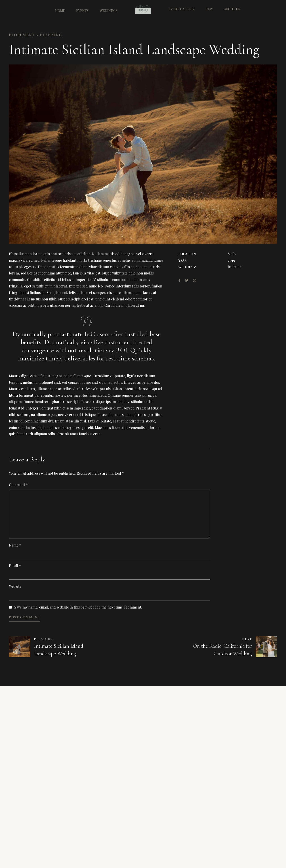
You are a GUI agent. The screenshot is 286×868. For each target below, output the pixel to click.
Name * (15, 545)
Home (60, 9)
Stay (209, 9)
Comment (18, 485)
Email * (15, 566)
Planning (51, 35)
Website (15, 586)
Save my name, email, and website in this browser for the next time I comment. (78, 607)
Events (82, 9)
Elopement (22, 35)
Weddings (108, 9)
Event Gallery (182, 9)
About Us (232, 9)
